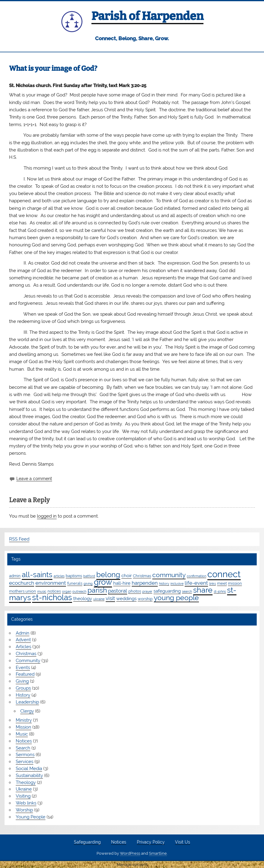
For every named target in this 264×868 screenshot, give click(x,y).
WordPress (130, 853)
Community (28, 661)
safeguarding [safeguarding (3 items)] (167, 591)
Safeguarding (87, 842)
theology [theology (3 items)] (83, 599)
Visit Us (183, 842)
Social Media (29, 769)
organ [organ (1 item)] (67, 591)
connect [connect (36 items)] (224, 574)
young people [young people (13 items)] (176, 598)
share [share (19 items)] (203, 590)
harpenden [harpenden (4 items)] (145, 583)
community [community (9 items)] (169, 575)
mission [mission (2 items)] (235, 583)
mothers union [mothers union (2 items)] (23, 591)
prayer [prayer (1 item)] (147, 591)
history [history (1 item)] (164, 584)
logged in (47, 516)
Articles (23, 647)
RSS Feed (19, 539)
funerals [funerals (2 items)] (75, 583)
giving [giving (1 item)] (88, 584)
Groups (23, 688)
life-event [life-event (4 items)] (196, 583)
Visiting (23, 796)
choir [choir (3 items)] (127, 576)
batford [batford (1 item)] (89, 576)
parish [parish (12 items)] (97, 590)
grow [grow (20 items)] (103, 582)
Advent (23, 640)
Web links (26, 803)
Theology (26, 782)
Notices (24, 741)
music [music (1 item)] (42, 591)
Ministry (24, 720)
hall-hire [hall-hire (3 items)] (122, 583)
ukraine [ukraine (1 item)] (99, 599)
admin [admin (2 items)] (15, 576)
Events (23, 668)
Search (23, 748)
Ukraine (24, 789)
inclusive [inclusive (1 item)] (177, 584)
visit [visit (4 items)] (110, 598)
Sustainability (29, 775)
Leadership (27, 702)
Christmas (26, 654)
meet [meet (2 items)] (222, 583)
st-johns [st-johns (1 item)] (220, 591)
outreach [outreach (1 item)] (79, 591)
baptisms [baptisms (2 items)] (74, 576)
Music (22, 734)
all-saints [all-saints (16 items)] (37, 575)
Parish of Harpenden (147, 16)
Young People (31, 817)
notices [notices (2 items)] (54, 591)
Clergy (27, 711)
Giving (22, 681)
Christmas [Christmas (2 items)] (142, 576)
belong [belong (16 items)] (108, 575)
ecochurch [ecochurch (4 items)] (22, 583)
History (23, 695)
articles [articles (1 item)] (59, 576)
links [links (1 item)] (213, 584)
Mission (23, 727)
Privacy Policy (151, 842)
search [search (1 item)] (187, 591)
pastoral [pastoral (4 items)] (118, 591)
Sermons (25, 755)
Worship (24, 810)
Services (25, 762)
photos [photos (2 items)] (135, 591)
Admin (23, 633)
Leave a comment (34, 479)
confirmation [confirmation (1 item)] (196, 576)
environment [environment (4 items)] (51, 583)
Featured (25, 674)
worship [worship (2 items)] (145, 599)
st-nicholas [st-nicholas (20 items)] (52, 597)
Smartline (158, 853)
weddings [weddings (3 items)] (126, 599)
